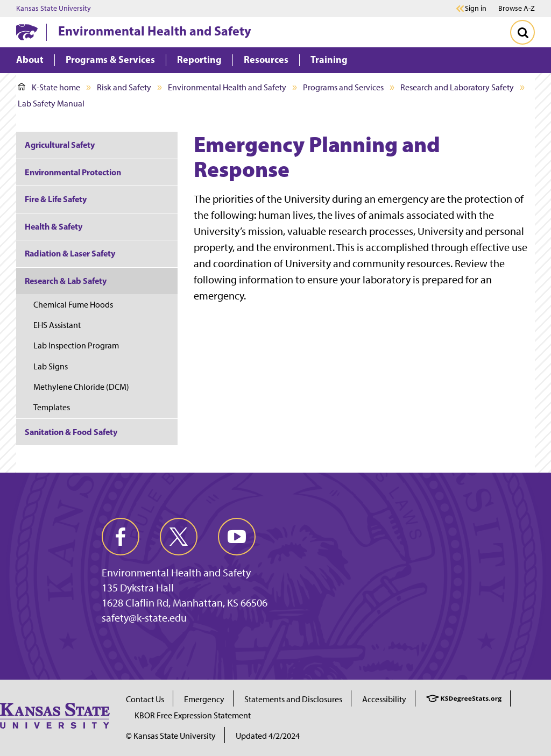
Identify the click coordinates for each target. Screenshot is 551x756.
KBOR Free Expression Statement (193, 715)
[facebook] (121, 537)
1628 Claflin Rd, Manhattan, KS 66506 (185, 603)
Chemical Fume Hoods (73, 305)
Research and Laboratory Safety (457, 87)
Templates (52, 407)
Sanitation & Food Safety (71, 432)
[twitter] (179, 537)
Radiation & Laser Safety (70, 253)
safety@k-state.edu (144, 618)
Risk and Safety (124, 87)
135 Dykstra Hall (138, 588)
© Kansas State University (171, 736)
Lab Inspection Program (76, 345)
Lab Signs (51, 366)
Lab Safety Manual (51, 104)
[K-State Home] (27, 32)
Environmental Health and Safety (155, 31)
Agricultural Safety (60, 145)
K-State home (49, 87)
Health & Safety (54, 226)
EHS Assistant (57, 325)
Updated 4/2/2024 (268, 736)
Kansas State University (54, 9)
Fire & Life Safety (56, 199)
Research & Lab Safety (66, 281)
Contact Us (145, 699)
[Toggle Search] (522, 32)
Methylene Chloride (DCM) (81, 387)
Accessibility (384, 699)
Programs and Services (343, 87)
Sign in (476, 9)
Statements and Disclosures (293, 699)
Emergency (204, 699)
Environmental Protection (73, 172)
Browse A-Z (517, 8)
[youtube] (237, 537)
